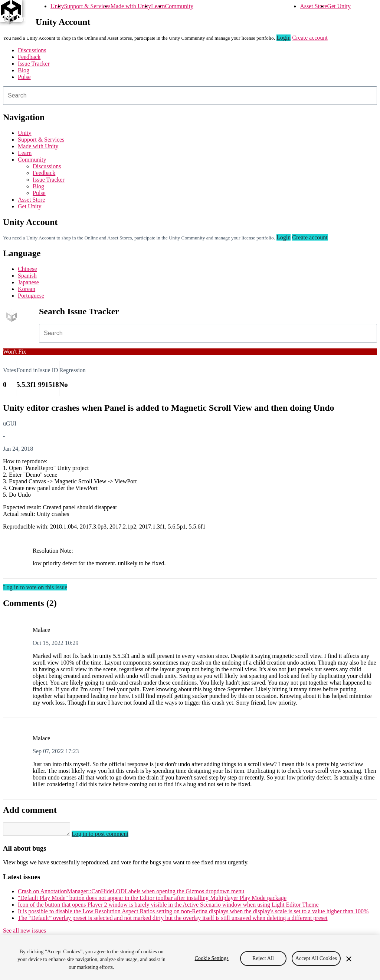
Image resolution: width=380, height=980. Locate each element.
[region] (190, 958)
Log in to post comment (107, 836)
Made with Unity (131, 6)
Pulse (24, 77)
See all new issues (24, 933)
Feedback (29, 57)
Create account (310, 38)
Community (179, 6)
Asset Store (313, 6)
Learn (158, 6)
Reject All (263, 958)
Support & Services (87, 6)
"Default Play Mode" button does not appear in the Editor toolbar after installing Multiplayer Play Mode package (152, 900)
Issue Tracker (34, 64)
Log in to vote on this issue (35, 587)
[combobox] (190, 96)
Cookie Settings (212, 958)
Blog (24, 70)
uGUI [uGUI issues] (10, 423)
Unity (57, 6)
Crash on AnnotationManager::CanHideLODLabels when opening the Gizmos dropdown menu (131, 893)
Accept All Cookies (316, 958)
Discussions (32, 50)
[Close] (349, 959)
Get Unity (339, 6)
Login (284, 38)
